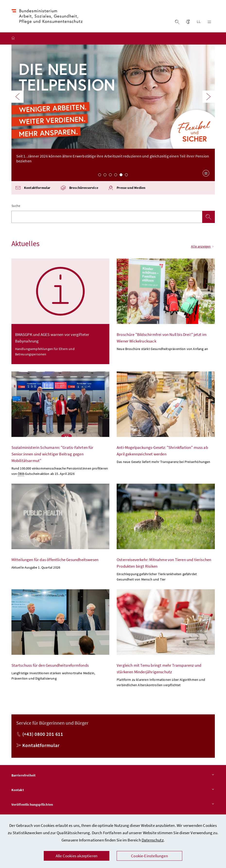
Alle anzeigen (203, 248)
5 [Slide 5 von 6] (121, 176)
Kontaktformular (33, 189)
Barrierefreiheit (113, 777)
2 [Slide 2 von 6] (105, 176)
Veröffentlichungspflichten (113, 806)
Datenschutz (153, 840)
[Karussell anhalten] (206, 174)
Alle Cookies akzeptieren (77, 856)
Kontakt (113, 792)
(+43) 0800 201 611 (43, 735)
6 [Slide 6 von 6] (126, 176)
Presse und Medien (127, 189)
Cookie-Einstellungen (149, 856)
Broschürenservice (79, 189)
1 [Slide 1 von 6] (100, 176)
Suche (16, 207)
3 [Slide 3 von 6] (110, 176)
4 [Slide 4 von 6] (116, 176)
